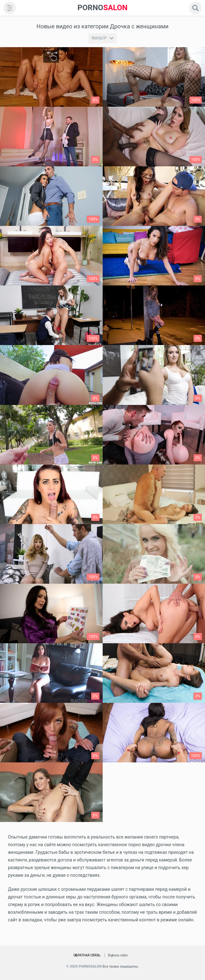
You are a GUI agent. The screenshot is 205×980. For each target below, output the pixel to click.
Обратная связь (87, 955)
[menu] (10, 8)
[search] (195, 8)
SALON (103, 8)
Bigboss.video (118, 955)
